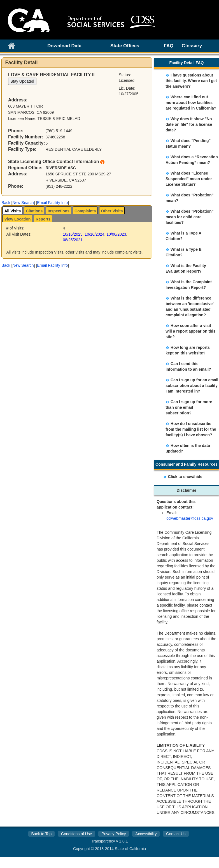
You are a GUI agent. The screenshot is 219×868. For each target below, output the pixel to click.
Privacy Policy (114, 834)
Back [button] (6, 203)
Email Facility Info (52, 203)
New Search (23, 203)
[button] (6, 203)
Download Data (64, 46)
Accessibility (146, 834)
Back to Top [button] (41, 834)
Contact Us (176, 834)
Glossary (192, 46)
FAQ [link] (169, 46)
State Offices (125, 46)
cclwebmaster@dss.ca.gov (190, 518)
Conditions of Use (77, 834)
